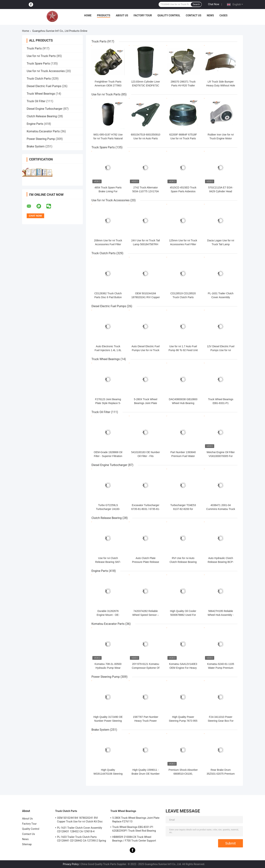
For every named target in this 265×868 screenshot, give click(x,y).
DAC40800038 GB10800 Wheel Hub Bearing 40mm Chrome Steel (183, 403)
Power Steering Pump (41, 139)
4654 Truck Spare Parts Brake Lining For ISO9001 (108, 191)
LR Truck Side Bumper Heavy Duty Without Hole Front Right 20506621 (221, 85)
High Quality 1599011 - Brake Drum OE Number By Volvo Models (146, 774)
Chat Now (214, 4)
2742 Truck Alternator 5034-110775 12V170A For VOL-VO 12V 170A (146, 191)
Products (104, 15)
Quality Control (169, 15)
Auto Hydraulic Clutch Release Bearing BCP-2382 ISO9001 (221, 562)
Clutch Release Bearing (42, 116)
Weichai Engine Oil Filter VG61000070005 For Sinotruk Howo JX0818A (221, 456)
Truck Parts (34, 48)
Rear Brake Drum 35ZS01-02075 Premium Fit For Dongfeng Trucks (221, 774)
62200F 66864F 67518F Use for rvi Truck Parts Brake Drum (183, 138)
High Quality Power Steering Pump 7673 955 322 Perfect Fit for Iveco (183, 721)
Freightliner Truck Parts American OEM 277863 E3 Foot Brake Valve (108, 85)
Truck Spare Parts (38, 64)
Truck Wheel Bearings (41, 94)
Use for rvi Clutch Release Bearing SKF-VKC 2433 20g (108, 562)
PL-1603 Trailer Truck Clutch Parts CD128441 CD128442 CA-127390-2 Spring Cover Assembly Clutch (82, 839)
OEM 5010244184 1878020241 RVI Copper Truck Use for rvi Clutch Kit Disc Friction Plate (80, 820)
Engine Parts (35, 124)
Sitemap (27, 844)
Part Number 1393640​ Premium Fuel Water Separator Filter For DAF (183, 456)
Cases (223, 15)
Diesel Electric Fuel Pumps (44, 86)
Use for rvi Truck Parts (41, 56)
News (210, 15)
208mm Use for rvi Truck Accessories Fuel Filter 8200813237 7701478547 (108, 244)
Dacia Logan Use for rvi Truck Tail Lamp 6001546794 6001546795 (221, 244)
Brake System (36, 146)
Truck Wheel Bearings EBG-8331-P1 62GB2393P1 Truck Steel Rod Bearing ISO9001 (134, 829)
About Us (122, 15)
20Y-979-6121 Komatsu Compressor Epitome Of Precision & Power (146, 668)
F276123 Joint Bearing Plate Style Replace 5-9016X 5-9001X (108, 403)
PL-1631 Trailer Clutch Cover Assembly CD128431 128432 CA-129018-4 (80, 830)
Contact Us (193, 15)
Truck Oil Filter (36, 101)
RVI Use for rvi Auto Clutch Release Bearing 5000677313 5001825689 (183, 562)
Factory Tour (143, 15)
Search (196, 4)
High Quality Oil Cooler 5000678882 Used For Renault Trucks (183, 615)
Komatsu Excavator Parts (43, 131)
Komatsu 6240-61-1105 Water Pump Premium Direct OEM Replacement (221, 668)
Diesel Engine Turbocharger (45, 109)
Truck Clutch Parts (39, 79)
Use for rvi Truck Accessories (46, 71)
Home (88, 15)
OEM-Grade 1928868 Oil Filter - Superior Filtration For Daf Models (108, 456)
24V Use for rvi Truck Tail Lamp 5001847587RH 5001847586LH (145, 244)
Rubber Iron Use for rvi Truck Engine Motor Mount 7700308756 (221, 138)
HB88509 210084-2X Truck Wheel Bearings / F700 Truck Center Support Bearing (134, 839)
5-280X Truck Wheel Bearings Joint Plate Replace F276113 (146, 403)
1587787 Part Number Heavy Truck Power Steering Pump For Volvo (146, 721)
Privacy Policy (71, 864)
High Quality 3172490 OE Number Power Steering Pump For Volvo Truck (108, 721)
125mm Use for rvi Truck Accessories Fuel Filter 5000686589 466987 (183, 244)
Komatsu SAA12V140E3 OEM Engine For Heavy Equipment (183, 668)
